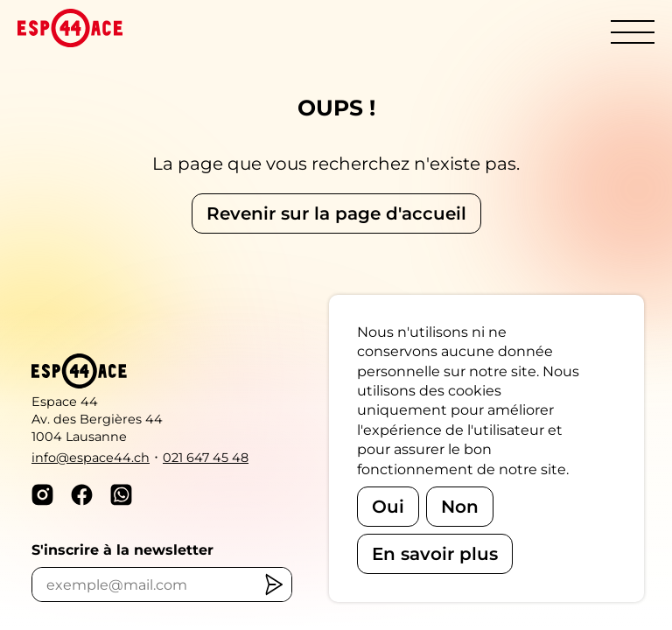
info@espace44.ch (91, 458)
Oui (388, 507)
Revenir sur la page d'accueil (336, 213)
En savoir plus (435, 554)
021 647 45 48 (206, 458)
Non (460, 507)
